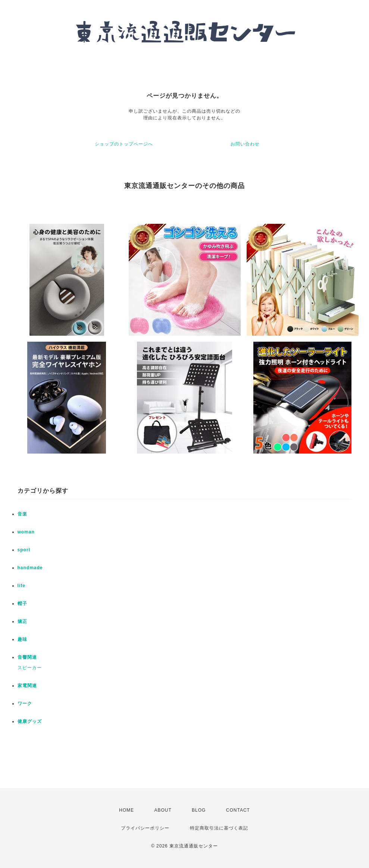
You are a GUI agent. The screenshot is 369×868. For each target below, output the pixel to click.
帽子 (22, 604)
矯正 (22, 621)
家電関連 (27, 686)
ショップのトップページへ (124, 144)
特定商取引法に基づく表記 (219, 828)
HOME (126, 810)
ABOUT (163, 810)
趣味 (22, 639)
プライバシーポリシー (145, 828)
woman (26, 532)
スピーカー (30, 668)
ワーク (25, 704)
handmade (30, 568)
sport (24, 550)
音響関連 (27, 657)
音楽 (22, 514)
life (21, 586)
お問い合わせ (245, 144)
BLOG (199, 810)
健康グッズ (30, 721)
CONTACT (238, 810)
